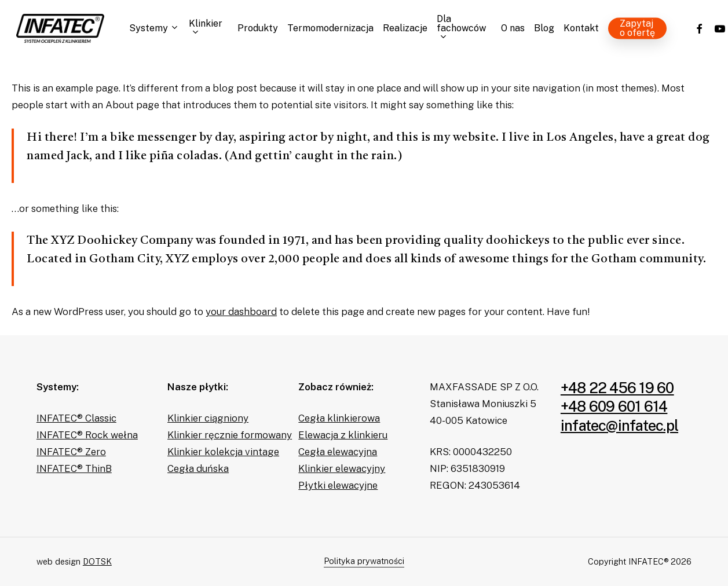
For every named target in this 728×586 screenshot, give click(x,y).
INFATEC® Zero (71, 452)
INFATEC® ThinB (74, 468)
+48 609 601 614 (614, 406)
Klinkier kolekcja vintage (223, 452)
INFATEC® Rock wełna (87, 435)
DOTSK (97, 561)
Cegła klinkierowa (339, 418)
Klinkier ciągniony (208, 418)
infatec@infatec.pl (619, 426)
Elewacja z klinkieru (343, 435)
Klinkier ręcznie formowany (230, 435)
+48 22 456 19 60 (617, 388)
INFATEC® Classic (76, 418)
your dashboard (241, 312)
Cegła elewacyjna (338, 452)
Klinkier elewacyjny (342, 468)
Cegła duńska (198, 468)
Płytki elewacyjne (338, 485)
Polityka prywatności (364, 561)
